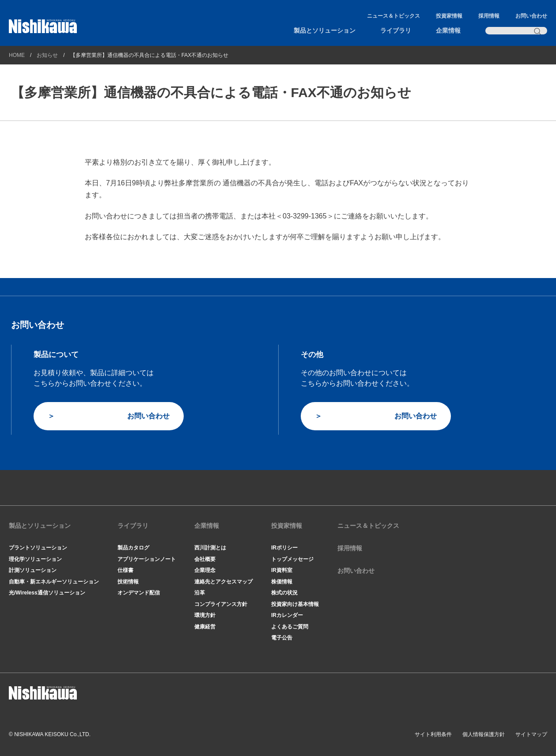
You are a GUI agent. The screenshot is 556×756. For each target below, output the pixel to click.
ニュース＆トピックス (393, 16)
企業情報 (448, 30)
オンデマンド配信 (139, 593)
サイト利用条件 (433, 734)
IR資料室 (282, 570)
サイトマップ (531, 734)
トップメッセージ (292, 559)
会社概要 (205, 559)
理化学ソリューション (35, 559)
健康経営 (205, 627)
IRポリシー (284, 548)
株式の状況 (284, 593)
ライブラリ (396, 30)
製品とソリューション (325, 30)
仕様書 (125, 570)
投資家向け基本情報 (295, 604)
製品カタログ (133, 548)
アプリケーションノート (147, 559)
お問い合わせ (531, 16)
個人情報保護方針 (484, 734)
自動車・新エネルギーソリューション (54, 582)
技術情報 (128, 582)
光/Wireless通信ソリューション (47, 593)
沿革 (200, 593)
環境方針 (205, 615)
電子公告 (282, 638)
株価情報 (282, 582)
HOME (17, 55)
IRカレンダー (287, 615)
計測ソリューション (33, 570)
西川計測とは (210, 548)
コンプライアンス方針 (221, 604)
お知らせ (47, 55)
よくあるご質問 (290, 627)
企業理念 (205, 570)
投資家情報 (449, 16)
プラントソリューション (38, 548)
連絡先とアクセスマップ (223, 582)
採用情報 (489, 16)
